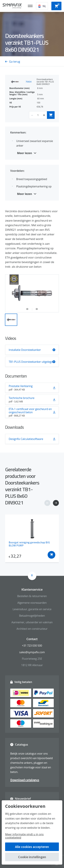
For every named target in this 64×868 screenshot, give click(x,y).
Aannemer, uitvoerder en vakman (32, 622)
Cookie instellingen (32, 857)
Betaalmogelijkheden (32, 616)
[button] (29, 309)
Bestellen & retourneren (32, 596)
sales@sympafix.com (32, 652)
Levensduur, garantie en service (32, 609)
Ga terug (13, 62)
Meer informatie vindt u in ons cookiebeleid (24, 836)
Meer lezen (25, 153)
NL (42, 6)
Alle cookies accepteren (32, 847)
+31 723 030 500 (32, 646)
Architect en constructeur (32, 629)
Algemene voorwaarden (32, 603)
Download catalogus (25, 780)
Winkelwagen (57, 6)
